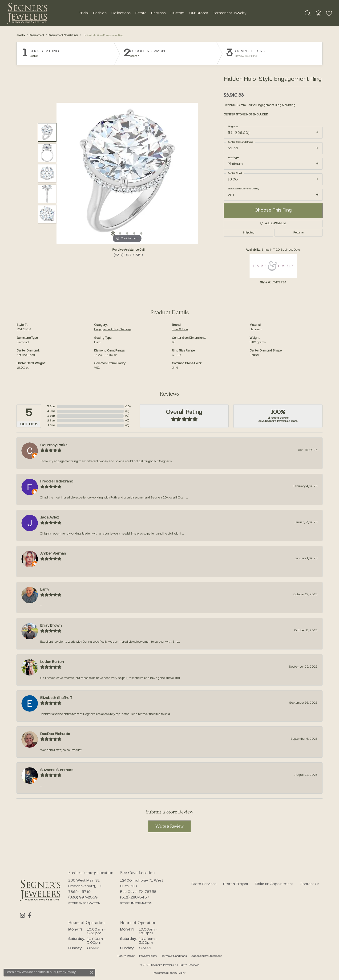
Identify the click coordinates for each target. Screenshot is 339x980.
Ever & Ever (180, 330)
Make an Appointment (274, 884)
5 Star (51, 407)
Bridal (84, 13)
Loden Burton (52, 662)
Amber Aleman (53, 554)
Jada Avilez (50, 518)
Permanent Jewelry (230, 13)
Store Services (204, 884)
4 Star (51, 411)
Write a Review (169, 827)
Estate (141, 13)
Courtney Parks (54, 445)
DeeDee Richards (55, 734)
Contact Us (309, 884)
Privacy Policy (148, 956)
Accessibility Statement (206, 956)
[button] (308, 13)
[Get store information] (84, 903)
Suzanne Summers (57, 770)
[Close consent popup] (92, 972)
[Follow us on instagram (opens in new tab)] (22, 915)
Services (158, 13)
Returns (298, 233)
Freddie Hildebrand (57, 482)
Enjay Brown (51, 626)
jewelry (21, 35)
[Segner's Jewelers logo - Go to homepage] (27, 13)
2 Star (51, 421)
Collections (121, 13)
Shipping (248, 233)
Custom (178, 13)
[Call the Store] (83, 898)
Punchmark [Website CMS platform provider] (178, 973)
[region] (127, 173)
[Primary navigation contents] (162, 13)
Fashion (100, 13)
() (128, 407)
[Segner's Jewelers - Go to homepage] (40, 890)
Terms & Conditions (174, 956)
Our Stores (199, 13)
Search (34, 56)
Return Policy (126, 956)
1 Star (51, 425)
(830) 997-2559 (128, 255)
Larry (45, 590)
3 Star (51, 416)
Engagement (37, 35)
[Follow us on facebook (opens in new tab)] (29, 915)
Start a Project (236, 884)
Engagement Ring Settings (63, 35)
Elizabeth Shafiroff (56, 698)
